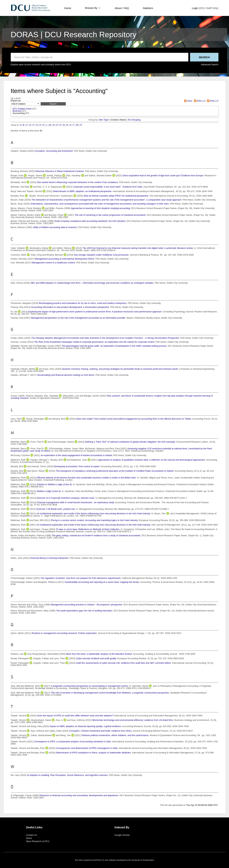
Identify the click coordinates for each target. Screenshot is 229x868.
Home (68, 8)
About (29, 838)
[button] (53, 104)
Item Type (104, 120)
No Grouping (134, 120)
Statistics (148, 8)
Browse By (93, 8)
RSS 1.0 (199, 101)
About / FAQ (122, 8)
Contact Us (31, 835)
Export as (16, 101)
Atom (188, 101)
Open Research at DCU (38, 841)
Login (195, 8)
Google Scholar (122, 835)
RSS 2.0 (212, 101)
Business (17, 111)
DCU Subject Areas (22, 109)
